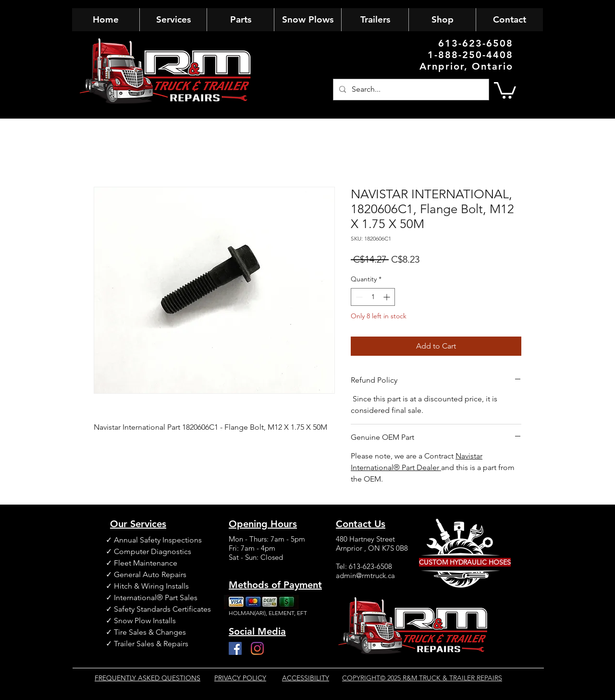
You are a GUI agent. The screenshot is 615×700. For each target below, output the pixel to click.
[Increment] (387, 297)
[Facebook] (235, 648)
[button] (505, 90)
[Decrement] (358, 297)
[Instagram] (257, 648)
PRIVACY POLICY (240, 678)
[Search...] (410, 90)
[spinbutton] (373, 297)
